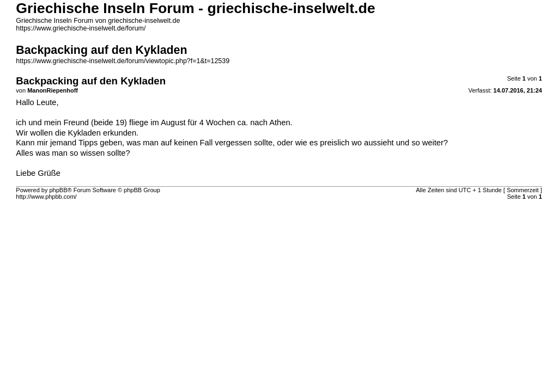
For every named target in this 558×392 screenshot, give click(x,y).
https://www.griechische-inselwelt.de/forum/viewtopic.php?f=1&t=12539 (123, 61)
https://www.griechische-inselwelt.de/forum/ (81, 28)
